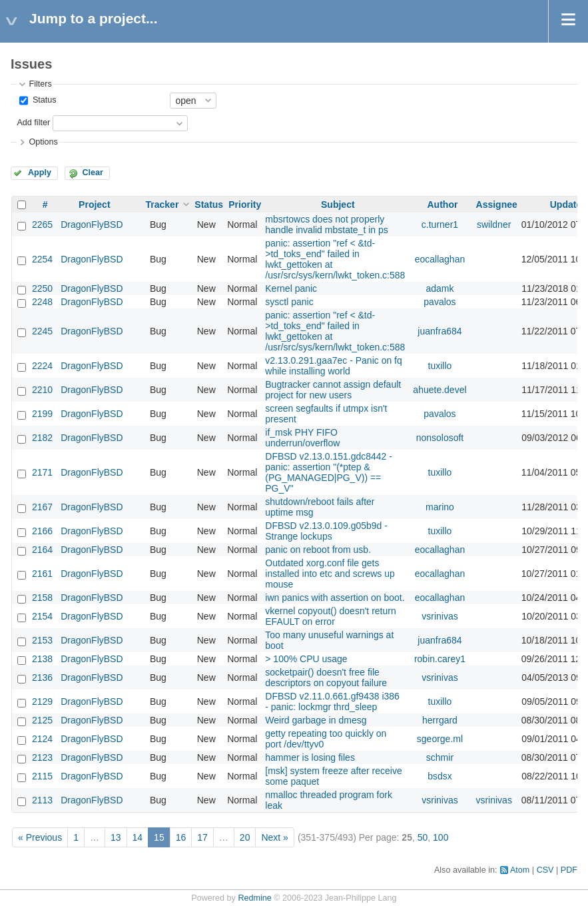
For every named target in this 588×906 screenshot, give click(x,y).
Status (43, 100)
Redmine (254, 898)
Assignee (497, 205)
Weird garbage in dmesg (316, 720)
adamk (440, 288)
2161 (42, 574)
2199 (42, 414)
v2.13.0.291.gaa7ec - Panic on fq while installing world (333, 366)
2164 (42, 550)
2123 (42, 757)
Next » (274, 837)
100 (441, 837)
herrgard (440, 720)
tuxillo (440, 366)
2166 (42, 531)
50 (423, 837)
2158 (42, 598)
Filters (40, 84)
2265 (42, 225)
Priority (245, 205)
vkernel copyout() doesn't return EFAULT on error (330, 616)
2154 (42, 616)
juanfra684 (440, 331)
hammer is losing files (310, 757)
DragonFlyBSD (92, 225)
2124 (42, 739)
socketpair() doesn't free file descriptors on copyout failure (326, 678)
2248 (42, 302)
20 (245, 837)
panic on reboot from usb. (318, 550)
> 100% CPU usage (306, 659)
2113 (42, 800)
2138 (42, 659)
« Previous (40, 837)
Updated (569, 205)
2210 (42, 390)
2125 (42, 720)
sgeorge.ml (440, 739)
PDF (569, 870)
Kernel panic (291, 288)
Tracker (162, 205)
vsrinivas (440, 616)
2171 (42, 472)
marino (440, 507)
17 (202, 837)
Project (94, 205)
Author (443, 205)
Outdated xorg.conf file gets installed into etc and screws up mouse (330, 574)
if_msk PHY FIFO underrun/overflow (302, 438)
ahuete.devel (440, 390)
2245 (42, 331)
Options (43, 142)
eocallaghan (440, 259)
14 (138, 837)
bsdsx (440, 776)
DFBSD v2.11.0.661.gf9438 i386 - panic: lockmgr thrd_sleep (332, 701)
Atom (520, 870)
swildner (494, 225)
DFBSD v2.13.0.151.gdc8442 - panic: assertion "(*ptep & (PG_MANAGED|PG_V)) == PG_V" (329, 472)
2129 (42, 701)
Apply (40, 173)
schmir (440, 757)
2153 (42, 640)
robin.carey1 (440, 659)
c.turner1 (440, 225)
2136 (42, 678)
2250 (42, 288)
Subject (338, 205)
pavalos (440, 302)
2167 (42, 507)
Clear (93, 173)
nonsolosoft (440, 438)
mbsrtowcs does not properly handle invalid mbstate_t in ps (326, 225)
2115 (42, 776)
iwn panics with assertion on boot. (335, 598)
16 (181, 837)
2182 (42, 438)
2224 (42, 366)
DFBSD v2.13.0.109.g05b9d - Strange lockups (326, 531)
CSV (545, 870)
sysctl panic (289, 302)
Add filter (33, 123)
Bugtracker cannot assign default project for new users (333, 390)
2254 (42, 259)
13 (116, 837)
